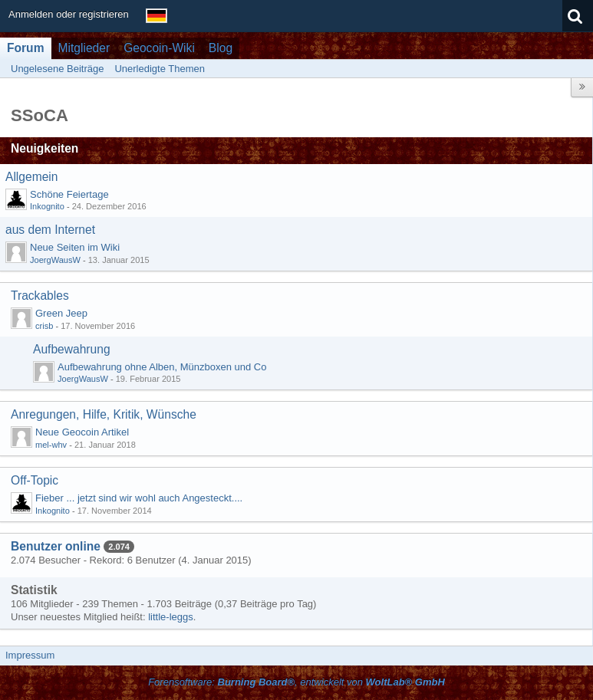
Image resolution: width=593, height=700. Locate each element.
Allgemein (31, 177)
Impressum (30, 655)
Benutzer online (56, 546)
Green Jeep (61, 313)
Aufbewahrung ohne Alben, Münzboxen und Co (162, 367)
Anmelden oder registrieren (69, 14)
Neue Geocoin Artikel (82, 432)
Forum (26, 48)
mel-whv (51, 445)
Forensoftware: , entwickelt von (296, 682)
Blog (221, 48)
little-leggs (171, 617)
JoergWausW (55, 260)
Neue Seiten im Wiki (75, 247)
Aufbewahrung (72, 349)
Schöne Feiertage (69, 194)
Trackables (40, 296)
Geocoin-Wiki (159, 48)
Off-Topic (35, 480)
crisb (44, 326)
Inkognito (47, 206)
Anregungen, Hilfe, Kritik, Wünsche (104, 414)
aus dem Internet (50, 230)
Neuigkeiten (44, 148)
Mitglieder (84, 48)
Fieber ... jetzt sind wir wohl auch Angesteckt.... (139, 498)
